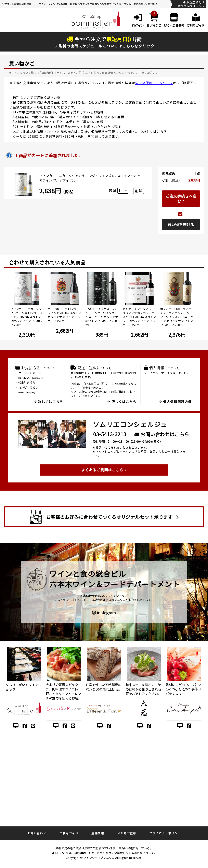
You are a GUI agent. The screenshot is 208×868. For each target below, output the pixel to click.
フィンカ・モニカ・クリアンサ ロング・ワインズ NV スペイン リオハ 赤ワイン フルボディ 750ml (90, 178)
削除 (139, 191)
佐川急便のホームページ (154, 83)
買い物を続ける (181, 225)
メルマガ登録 (127, 833)
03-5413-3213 (110, 434)
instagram (104, 613)
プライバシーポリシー (165, 833)
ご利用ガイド (69, 833)
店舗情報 (98, 833)
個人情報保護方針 (175, 402)
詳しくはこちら (155, 131)
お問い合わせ (37, 833)
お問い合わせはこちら (162, 434)
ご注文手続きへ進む (181, 198)
